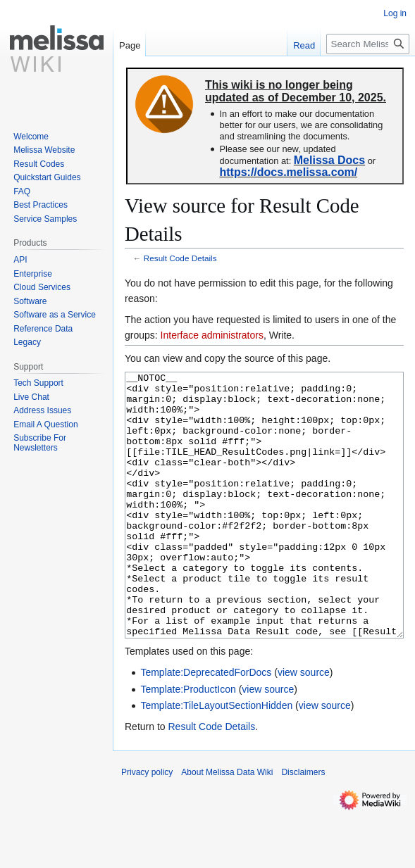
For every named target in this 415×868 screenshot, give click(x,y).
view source (304, 725)
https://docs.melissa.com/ (288, 172)
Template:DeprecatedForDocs (206, 725)
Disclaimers (303, 825)
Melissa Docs (329, 160)
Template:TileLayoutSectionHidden (216, 758)
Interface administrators (212, 335)
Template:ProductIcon (188, 742)
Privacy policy (147, 825)
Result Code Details (180, 258)
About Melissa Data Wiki (227, 825)
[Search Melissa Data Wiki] (368, 44)
